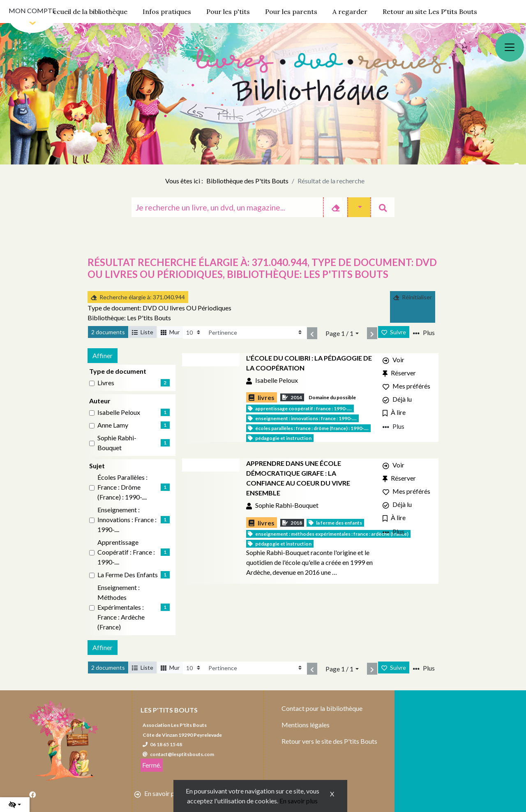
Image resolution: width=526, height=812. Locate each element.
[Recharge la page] (194, 332)
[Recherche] (227, 207)
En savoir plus (299, 801)
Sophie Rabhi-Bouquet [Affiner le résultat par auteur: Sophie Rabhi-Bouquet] (117, 443)
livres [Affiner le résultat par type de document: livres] (106, 383)
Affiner (103, 355)
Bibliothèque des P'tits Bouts (247, 181)
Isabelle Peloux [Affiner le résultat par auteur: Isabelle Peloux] (119, 412)
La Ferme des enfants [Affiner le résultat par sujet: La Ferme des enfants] (128, 575)
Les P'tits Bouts (169, 710)
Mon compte (32, 10)
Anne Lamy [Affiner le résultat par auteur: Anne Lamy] (113, 425)
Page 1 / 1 (339, 333)
